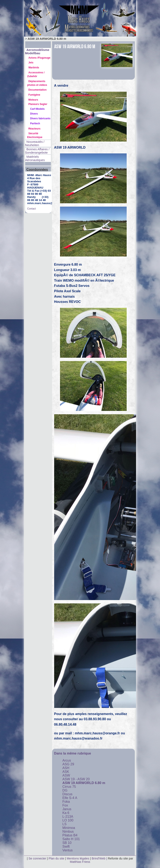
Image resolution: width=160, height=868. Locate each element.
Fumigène (34, 95)
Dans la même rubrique (73, 753)
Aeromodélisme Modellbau (37, 52)
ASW (66, 775)
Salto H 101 (71, 839)
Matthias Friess (80, 862)
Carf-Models (37, 109)
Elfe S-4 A (70, 798)
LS (65, 824)
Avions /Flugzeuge (39, 58)
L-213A (68, 817)
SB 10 (67, 843)
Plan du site (56, 858)
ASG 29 (68, 764)
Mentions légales (78, 858)
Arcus (67, 760)
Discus (67, 794)
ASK (66, 772)
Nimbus (68, 832)
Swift (66, 846)
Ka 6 (66, 813)
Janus (67, 809)
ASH (66, 768)
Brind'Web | (100, 858)
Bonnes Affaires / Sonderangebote (37, 151)
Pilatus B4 (70, 835)
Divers (34, 114)
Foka (66, 802)
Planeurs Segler (38, 104)
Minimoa (69, 828)
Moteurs (33, 100)
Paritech (35, 123)
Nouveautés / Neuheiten (35, 143)
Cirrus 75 (69, 787)
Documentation (37, 90)
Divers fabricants (40, 118)
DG (65, 790)
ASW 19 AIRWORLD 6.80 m (84, 783)
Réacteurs (34, 129)
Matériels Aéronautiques (35, 158)
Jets (31, 63)
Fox (65, 805)
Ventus (68, 850)
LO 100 (68, 820)
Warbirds (34, 68)
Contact (32, 209)
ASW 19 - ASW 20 (76, 779)
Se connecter (37, 858)
